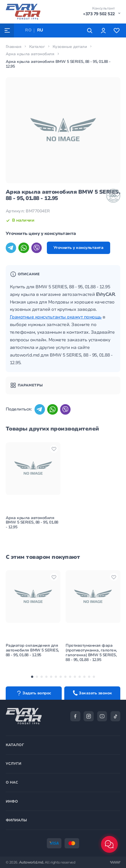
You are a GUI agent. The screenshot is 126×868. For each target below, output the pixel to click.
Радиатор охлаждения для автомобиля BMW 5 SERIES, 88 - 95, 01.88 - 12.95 (32, 651)
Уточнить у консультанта (79, 248)
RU (40, 30)
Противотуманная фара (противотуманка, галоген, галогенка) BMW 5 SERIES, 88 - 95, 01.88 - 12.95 (91, 653)
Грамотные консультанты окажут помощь (56, 317)
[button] (32, 677)
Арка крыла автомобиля (30, 54)
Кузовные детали (70, 47)
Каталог (37, 47)
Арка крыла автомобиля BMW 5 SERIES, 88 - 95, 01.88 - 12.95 (32, 522)
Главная (14, 47)
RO (28, 30)
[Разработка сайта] (115, 862)
